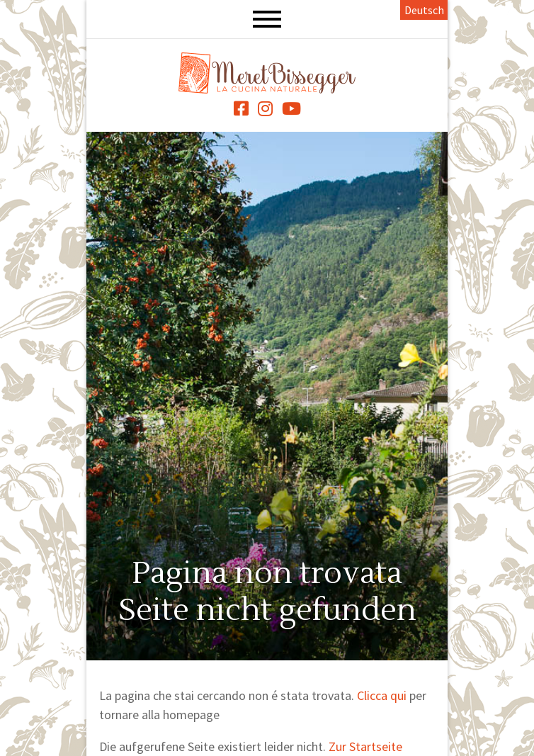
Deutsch (424, 10)
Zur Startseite (365, 746)
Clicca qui (382, 695)
